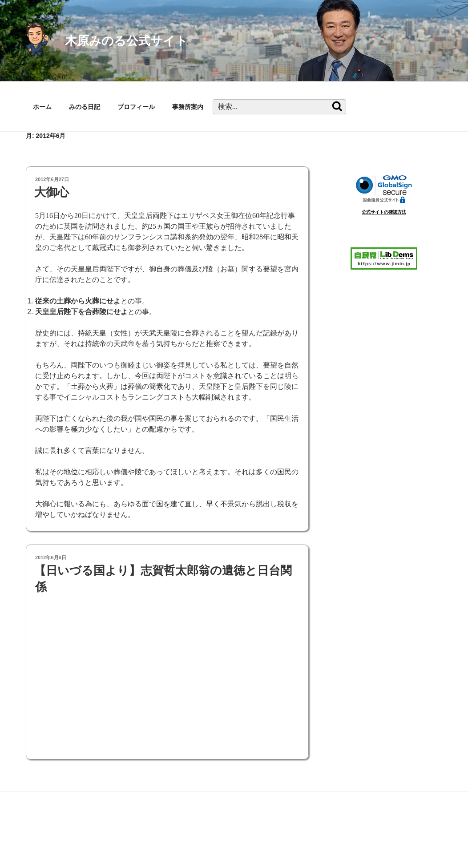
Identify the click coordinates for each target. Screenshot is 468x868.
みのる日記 (85, 107)
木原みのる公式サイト (126, 41)
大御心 (52, 192)
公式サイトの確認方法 (384, 212)
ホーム (42, 107)
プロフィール (136, 107)
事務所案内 (188, 107)
